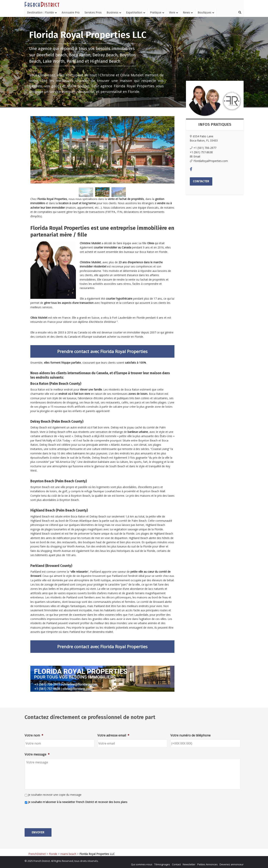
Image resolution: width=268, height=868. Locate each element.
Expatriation (134, 12)
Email (195, 156)
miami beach (68, 853)
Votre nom (34, 735)
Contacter (201, 181)
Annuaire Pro (71, 12)
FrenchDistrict (37, 853)
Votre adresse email (113, 735)
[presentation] (54, 815)
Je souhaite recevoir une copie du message (55, 795)
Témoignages (162, 863)
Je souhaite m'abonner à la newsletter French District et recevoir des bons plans (78, 802)
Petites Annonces (207, 863)
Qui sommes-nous (142, 863)
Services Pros (93, 12)
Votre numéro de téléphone (190, 735)
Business (112, 12)
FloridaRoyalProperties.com (209, 161)
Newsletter (189, 863)
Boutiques (205, 12)
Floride (53, 853)
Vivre (172, 12)
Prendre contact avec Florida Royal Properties (102, 351)
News (186, 12)
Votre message (37, 754)
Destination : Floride (41, 12)
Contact (176, 863)
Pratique (156, 12)
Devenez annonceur (232, 863)
